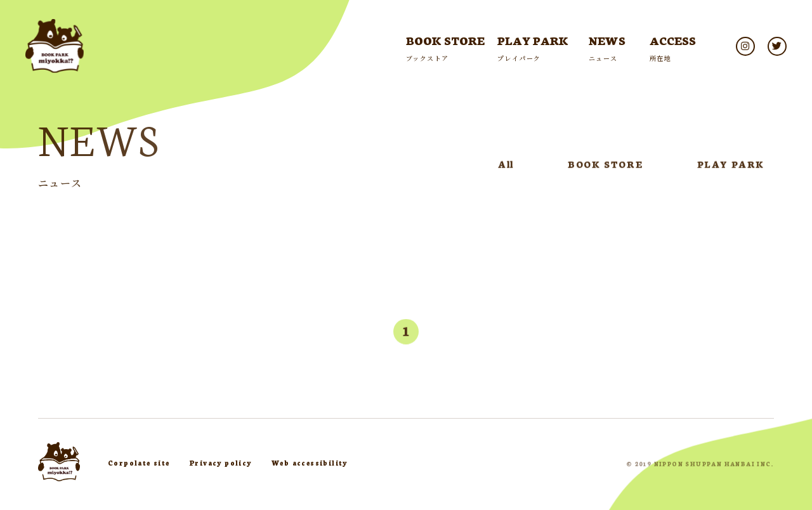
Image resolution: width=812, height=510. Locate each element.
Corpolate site (139, 463)
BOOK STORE (605, 166)
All (506, 166)
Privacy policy (221, 463)
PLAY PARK (731, 166)
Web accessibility (310, 463)
